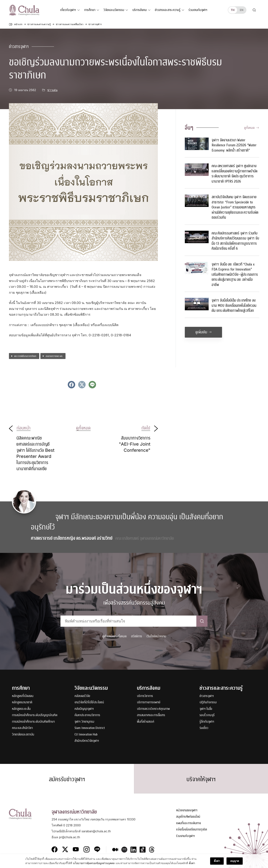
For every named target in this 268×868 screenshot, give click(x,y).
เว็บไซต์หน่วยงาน (156, 636)
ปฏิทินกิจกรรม (208, 702)
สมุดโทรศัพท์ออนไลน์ (188, 817)
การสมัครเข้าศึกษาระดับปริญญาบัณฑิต (35, 715)
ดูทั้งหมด (252, 128)
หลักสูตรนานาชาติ (22, 702)
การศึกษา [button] (90, 10)
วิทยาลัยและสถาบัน (23, 735)
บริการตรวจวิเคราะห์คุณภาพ (153, 709)
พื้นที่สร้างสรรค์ (146, 722)
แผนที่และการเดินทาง (188, 823)
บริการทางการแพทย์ (149, 702)
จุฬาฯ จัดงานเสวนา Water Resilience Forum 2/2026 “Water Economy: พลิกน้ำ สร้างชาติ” (234, 145)
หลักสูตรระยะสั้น (21, 709)
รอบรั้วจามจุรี (207, 715)
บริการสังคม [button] (139, 10)
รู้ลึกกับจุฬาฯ (207, 722)
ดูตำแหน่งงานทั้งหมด (114, 636)
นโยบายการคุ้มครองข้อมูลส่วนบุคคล (94, 864)
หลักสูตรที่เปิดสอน (23, 696)
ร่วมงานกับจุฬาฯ (198, 10)
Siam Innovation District (90, 728)
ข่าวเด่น (52, 90)
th (233, 10)
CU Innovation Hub (86, 735)
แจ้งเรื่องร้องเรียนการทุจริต (192, 830)
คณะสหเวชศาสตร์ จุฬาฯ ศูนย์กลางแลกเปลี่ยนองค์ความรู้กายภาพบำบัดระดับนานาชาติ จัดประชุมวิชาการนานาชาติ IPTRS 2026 (234, 174)
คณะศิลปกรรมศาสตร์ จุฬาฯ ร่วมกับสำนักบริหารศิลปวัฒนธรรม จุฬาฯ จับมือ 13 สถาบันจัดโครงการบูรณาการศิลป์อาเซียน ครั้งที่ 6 (235, 241)
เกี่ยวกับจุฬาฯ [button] (68, 10)
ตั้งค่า (192, 864)
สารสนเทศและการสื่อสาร (151, 715)
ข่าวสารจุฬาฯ (19, 46)
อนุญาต (235, 861)
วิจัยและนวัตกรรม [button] (114, 10)
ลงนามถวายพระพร (54, 356)
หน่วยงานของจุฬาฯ (187, 810)
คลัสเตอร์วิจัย (82, 696)
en (241, 10)
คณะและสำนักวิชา (22, 728)
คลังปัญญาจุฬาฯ (84, 709)
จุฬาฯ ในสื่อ (206, 709)
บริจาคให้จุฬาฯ (201, 779)
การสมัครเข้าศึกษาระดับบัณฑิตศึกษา (33, 722)
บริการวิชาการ (145, 696)
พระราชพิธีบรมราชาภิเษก (25, 356)
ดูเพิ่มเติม (204, 332)
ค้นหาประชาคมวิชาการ (87, 715)
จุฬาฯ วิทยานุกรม (84, 722)
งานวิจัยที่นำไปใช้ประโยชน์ (89, 702)
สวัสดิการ (137, 636)
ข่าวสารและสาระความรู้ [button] (168, 10)
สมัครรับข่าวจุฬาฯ (67, 779)
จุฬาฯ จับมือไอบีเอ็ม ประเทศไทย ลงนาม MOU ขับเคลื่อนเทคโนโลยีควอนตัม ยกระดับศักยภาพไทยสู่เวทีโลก (234, 305)
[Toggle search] (254, 10)
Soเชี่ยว (204, 728)
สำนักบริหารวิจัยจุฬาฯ (87, 741)
